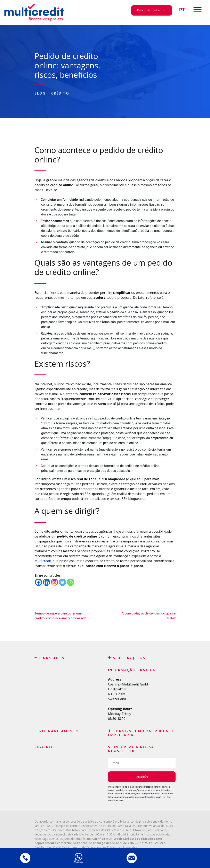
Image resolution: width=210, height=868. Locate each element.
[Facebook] (38, 582)
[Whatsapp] (70, 582)
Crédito (60, 93)
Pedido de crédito (148, 10)
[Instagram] (54, 582)
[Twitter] (62, 582)
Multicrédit (43, 561)
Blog (40, 93)
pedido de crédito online (121, 443)
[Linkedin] (46, 582)
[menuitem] (182, 10)
